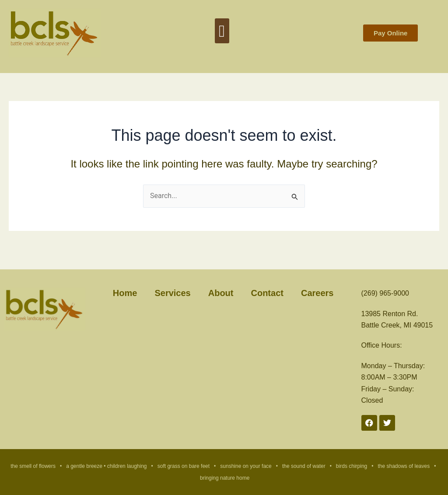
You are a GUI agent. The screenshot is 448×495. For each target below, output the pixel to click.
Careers (317, 293)
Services (172, 293)
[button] (222, 31)
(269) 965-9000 (385, 293)
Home (125, 293)
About (221, 293)
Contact (267, 293)
